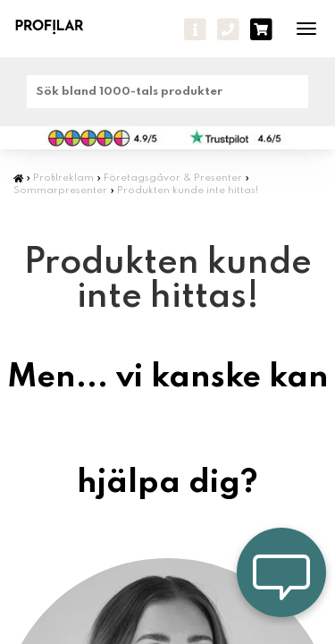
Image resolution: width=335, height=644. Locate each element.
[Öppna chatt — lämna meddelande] (281, 572)
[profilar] (60, 26)
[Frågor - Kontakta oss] (195, 30)
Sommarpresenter (60, 191)
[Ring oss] (228, 30)
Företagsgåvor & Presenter (173, 178)
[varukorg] (261, 30)
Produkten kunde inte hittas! (188, 191)
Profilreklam (63, 178)
